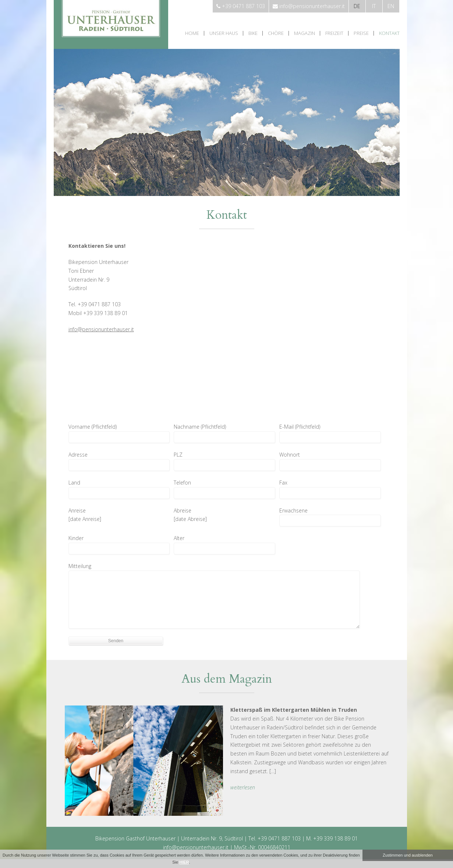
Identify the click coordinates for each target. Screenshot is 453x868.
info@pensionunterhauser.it (101, 329)
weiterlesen (243, 787)
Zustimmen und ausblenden (408, 855)
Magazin (305, 33)
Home (192, 33)
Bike (253, 33)
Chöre (276, 33)
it (374, 6)
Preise (361, 33)
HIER (184, 862)
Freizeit (334, 33)
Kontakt (389, 33)
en (391, 6)
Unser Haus (224, 33)
